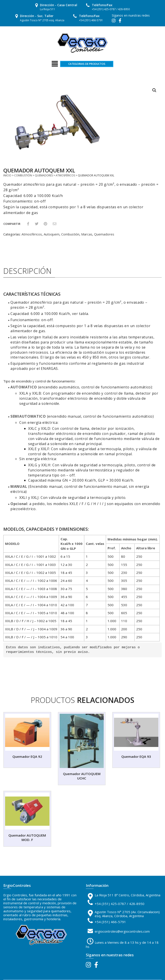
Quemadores (44, 175)
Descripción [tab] (27, 271)
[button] (154, 90)
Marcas (87, 234)
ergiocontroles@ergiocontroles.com (122, 931)
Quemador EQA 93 (136, 756)
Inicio (7, 175)
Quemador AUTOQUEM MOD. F (27, 837)
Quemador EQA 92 (27, 756)
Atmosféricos (65, 175)
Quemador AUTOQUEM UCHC (82, 776)
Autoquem (52, 234)
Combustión (23, 175)
